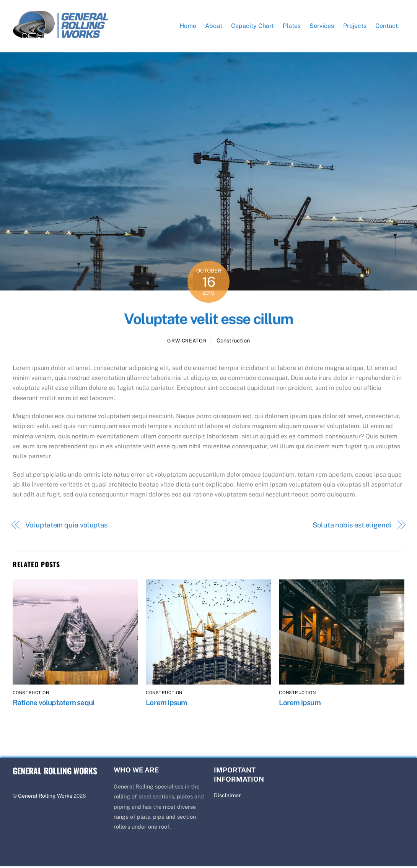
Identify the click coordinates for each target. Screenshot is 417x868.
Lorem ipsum (167, 704)
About (214, 27)
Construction (233, 342)
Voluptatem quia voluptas (66, 526)
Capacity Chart (252, 27)
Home (188, 27)
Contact (387, 27)
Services (322, 27)
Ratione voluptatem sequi (54, 704)
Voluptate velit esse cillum (208, 321)
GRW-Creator (187, 343)
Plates (292, 27)
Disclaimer (227, 797)
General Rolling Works (45, 798)
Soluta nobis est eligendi (352, 526)
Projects (355, 27)
